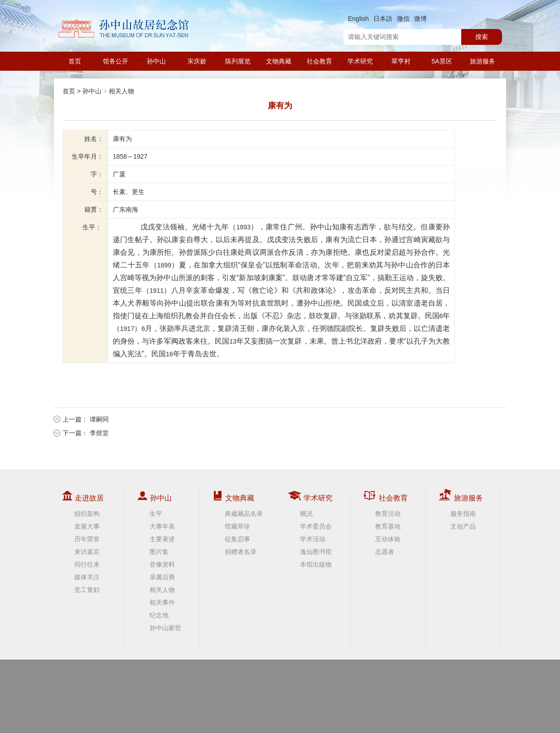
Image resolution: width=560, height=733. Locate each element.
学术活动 (313, 539)
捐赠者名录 (241, 552)
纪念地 (159, 615)
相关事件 (162, 602)
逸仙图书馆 (316, 552)
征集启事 (237, 539)
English (358, 19)
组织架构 (87, 514)
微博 (420, 19)
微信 (403, 19)
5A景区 (442, 61)
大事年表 (162, 526)
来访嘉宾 (87, 552)
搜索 (482, 37)
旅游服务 (483, 61)
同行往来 (87, 564)
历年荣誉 (87, 539)
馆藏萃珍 (237, 526)
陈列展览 (238, 61)
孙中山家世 (165, 628)
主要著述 (162, 539)
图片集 (159, 552)
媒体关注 (87, 577)
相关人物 (121, 91)
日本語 (383, 19)
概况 (306, 514)
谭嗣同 (99, 419)
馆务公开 (116, 61)
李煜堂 (99, 433)
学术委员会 (316, 526)
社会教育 (319, 61)
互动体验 (388, 539)
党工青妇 (87, 590)
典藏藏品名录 (244, 514)
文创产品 (463, 526)
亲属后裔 (162, 577)
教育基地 (388, 526)
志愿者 (385, 552)
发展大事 (87, 526)
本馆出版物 (316, 564)
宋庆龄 (197, 61)
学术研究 (360, 61)
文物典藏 (279, 61)
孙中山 (156, 61)
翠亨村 (401, 61)
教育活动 (388, 514)
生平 (156, 514)
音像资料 (162, 564)
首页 (75, 61)
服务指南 (463, 514)
